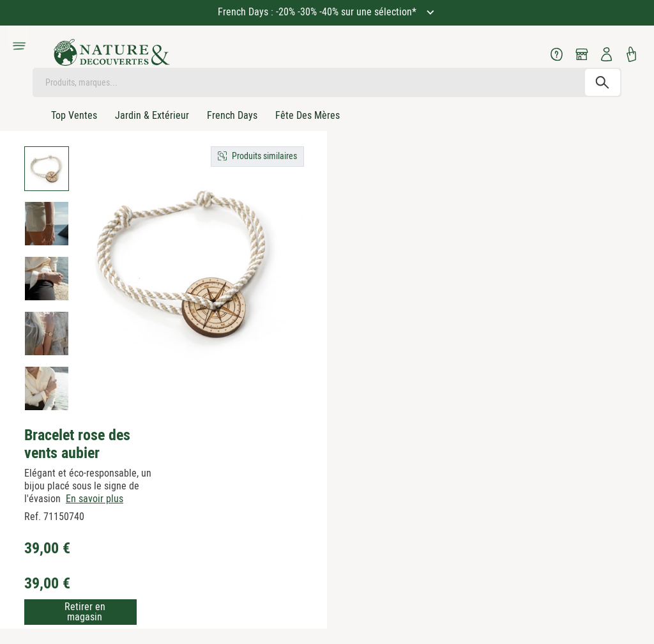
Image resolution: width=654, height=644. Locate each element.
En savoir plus (95, 499)
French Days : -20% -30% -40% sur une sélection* (318, 12)
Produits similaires (264, 156)
